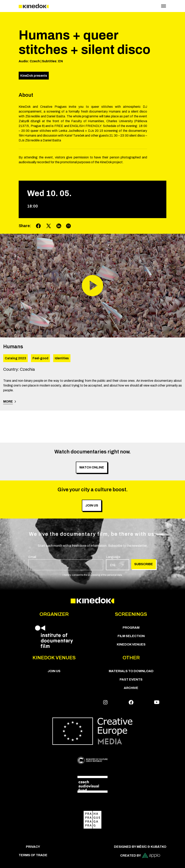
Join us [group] (92, 505)
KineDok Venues (131, 644)
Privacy (33, 847)
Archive (131, 688)
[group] (66, 562)
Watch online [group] (92, 467)
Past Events (131, 679)
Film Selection (131, 636)
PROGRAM (131, 628)
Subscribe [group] (144, 564)
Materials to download (131, 671)
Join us (54, 671)
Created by (140, 855)
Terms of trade (33, 855)
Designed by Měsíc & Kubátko (140, 847)
